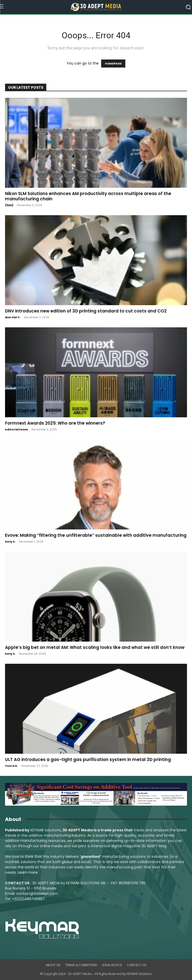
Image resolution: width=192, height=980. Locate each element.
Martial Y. (13, 317)
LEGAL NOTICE (112, 965)
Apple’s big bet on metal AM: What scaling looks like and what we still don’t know (95, 647)
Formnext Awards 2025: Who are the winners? (55, 423)
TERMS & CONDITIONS (81, 965)
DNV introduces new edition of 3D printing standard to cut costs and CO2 (86, 311)
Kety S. (10, 542)
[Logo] (96, 7)
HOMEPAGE (113, 64)
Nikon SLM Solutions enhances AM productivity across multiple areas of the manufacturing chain (88, 196)
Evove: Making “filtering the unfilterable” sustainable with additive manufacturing (96, 535)
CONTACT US (137, 965)
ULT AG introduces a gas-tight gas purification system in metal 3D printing (88, 760)
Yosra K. (11, 766)
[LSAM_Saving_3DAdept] (96, 794)
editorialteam (16, 429)
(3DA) (9, 205)
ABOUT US (53, 965)
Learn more (28, 872)
